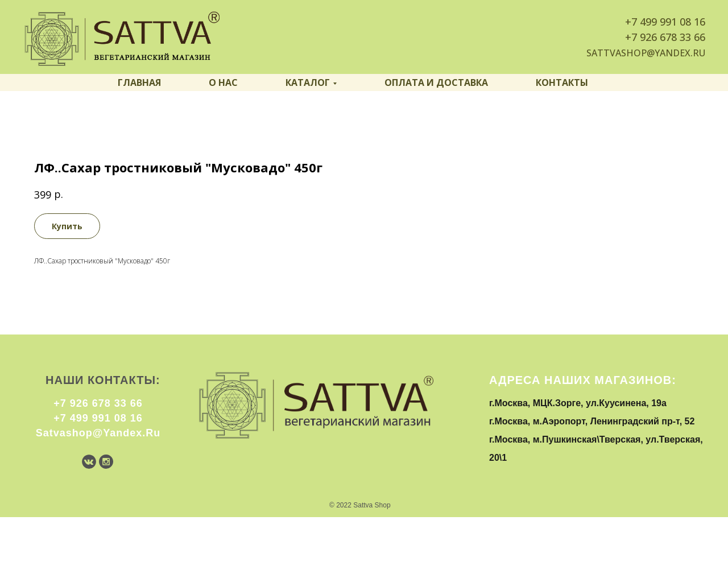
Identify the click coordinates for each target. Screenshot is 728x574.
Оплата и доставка (436, 82)
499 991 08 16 (673, 22)
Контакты (562, 82)
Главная (139, 82)
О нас (223, 82)
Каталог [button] (308, 82)
